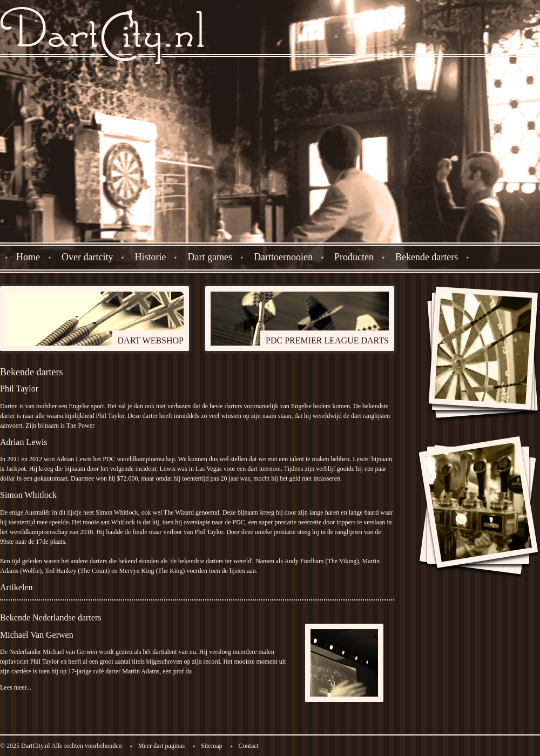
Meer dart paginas (162, 746)
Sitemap (211, 746)
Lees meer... (16, 687)
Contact (249, 746)
